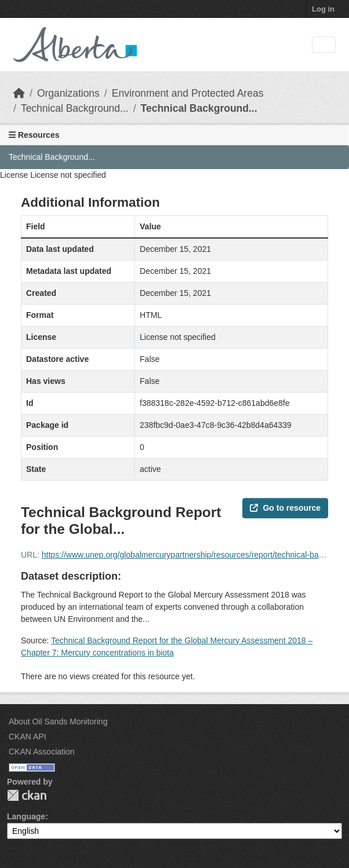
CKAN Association (42, 752)
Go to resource (285, 508)
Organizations (68, 93)
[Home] (19, 93)
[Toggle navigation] (324, 45)
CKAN (27, 795)
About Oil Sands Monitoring (58, 721)
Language (26, 816)
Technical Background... (75, 108)
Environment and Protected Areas (188, 93)
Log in (323, 9)
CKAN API (28, 737)
